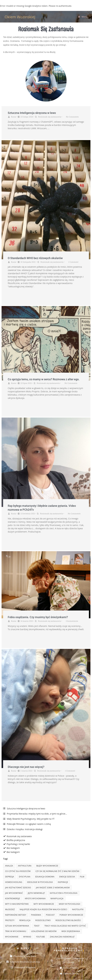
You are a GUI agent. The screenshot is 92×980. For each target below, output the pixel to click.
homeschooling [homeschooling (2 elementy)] (14, 882)
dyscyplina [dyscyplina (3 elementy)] (25, 877)
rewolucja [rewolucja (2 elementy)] (25, 920)
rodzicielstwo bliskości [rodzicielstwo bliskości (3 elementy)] (68, 920)
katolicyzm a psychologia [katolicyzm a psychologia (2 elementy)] (64, 893)
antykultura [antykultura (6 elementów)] (25, 866)
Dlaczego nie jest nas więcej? (26, 767)
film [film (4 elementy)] (82, 877)
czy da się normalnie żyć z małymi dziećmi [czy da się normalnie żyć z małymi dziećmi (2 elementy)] (57, 871)
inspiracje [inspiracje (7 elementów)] (63, 882)
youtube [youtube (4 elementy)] (40, 937)
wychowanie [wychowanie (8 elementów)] (12, 937)
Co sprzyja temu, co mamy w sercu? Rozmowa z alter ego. (44, 379)
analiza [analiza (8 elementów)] (9, 866)
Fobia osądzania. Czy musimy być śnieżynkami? (38, 617)
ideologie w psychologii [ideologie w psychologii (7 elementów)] (40, 882)
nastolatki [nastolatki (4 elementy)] (78, 909)
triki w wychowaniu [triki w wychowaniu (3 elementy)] (16, 931)
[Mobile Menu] (83, 17)
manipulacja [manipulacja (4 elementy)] (57, 899)
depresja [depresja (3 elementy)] (10, 877)
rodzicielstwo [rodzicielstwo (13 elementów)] (43, 920)
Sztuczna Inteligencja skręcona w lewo (32, 113)
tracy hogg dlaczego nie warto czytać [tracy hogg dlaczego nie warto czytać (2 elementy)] (65, 926)
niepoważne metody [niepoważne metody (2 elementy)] (16, 915)
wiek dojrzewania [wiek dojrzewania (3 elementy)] (71, 931)
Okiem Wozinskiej (20, 17)
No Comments (72, 117)
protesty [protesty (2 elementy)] (10, 920)
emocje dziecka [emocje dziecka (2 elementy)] (67, 877)
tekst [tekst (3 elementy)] (37, 926)
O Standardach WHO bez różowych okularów (35, 258)
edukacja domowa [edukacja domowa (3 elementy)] (45, 877)
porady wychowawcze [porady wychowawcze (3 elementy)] (71, 915)
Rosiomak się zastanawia (50, 117)
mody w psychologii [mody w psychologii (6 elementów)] (69, 904)
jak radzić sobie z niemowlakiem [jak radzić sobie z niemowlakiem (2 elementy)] (53, 888)
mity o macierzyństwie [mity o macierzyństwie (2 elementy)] (17, 904)
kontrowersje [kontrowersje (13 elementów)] (13, 899)
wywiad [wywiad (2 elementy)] (27, 937)
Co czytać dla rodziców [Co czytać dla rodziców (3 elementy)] (18, 871)
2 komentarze (72, 621)
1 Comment (73, 262)
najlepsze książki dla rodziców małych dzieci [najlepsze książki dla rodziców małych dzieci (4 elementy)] (43, 909)
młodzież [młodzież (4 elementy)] (10, 909)
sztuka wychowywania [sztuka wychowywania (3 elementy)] (17, 926)
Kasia (14, 117)
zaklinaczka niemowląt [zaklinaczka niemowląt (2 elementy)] (62, 937)
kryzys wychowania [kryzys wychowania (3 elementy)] (35, 899)
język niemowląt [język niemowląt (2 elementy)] (36, 893)
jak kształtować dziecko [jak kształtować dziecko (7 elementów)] (18, 888)
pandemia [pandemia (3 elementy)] (36, 915)
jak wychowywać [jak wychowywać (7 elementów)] (14, 893)
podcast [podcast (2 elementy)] (50, 915)
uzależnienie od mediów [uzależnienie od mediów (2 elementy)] (44, 931)
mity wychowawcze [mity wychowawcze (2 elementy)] (44, 904)
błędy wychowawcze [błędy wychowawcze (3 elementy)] (47, 866)
